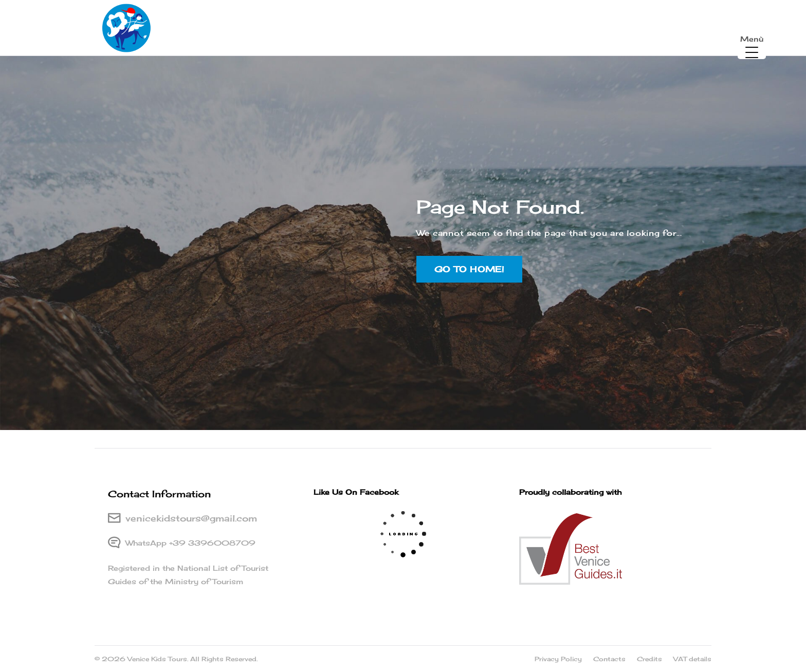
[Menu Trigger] (752, 45)
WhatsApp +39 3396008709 (190, 543)
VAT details (692, 659)
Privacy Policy (558, 659)
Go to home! (469, 287)
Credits (649, 659)
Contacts (609, 659)
